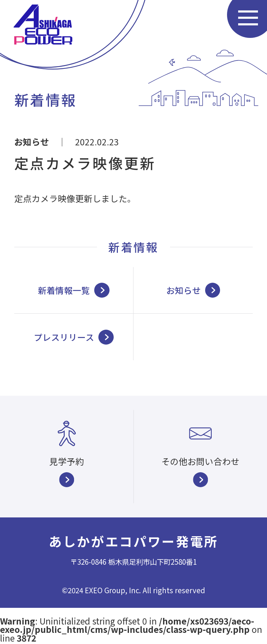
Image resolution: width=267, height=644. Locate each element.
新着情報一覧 (74, 290)
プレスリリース (74, 337)
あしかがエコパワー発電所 (133, 541)
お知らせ (32, 142)
